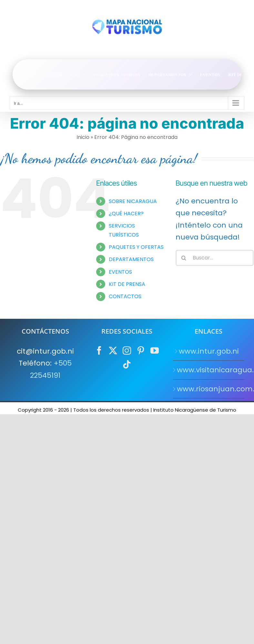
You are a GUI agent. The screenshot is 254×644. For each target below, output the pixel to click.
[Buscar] (184, 258)
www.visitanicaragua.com (209, 370)
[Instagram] (127, 350)
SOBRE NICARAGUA (133, 201)
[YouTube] (155, 350)
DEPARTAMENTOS (131, 259)
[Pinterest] (141, 350)
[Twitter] (113, 350)
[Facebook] (99, 350)
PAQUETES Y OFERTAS (136, 247)
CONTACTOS (125, 296)
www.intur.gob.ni (209, 351)
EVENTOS (120, 272)
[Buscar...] (215, 258)
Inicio (83, 137)
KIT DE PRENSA (127, 284)
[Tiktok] (127, 364)
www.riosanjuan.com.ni (209, 389)
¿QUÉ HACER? (126, 214)
